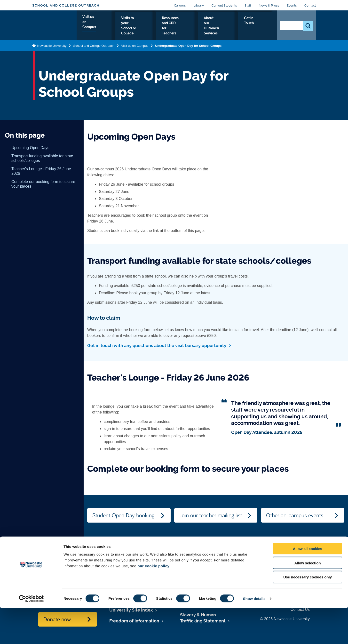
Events (292, 5)
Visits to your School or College (132, 26)
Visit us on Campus (92, 26)
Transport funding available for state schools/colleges (42, 158)
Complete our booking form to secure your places (43, 184)
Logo (54, 25)
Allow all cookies (308, 584)
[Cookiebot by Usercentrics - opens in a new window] (31, 635)
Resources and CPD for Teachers (181, 26)
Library (199, 5)
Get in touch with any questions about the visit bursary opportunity (157, 346)
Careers (180, 5)
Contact (310, 5)
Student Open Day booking (123, 515)
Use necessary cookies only (308, 613)
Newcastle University (51, 45)
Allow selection (307, 599)
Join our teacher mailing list (211, 515)
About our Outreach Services (228, 26)
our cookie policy (153, 602)
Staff (248, 5)
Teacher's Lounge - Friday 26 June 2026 (41, 171)
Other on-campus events (295, 515)
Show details (254, 634)
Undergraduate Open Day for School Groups (188, 45)
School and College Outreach (66, 5)
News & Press (269, 5)
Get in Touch (262, 26)
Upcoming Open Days (30, 148)
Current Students (224, 5)
